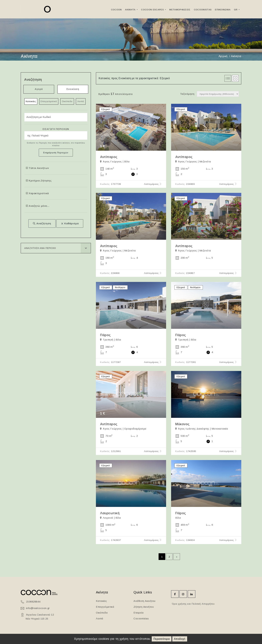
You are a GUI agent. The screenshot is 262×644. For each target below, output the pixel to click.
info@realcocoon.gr (38, 608)
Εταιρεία (139, 613)
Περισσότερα (161, 639)
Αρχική (223, 56)
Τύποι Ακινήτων (37, 168)
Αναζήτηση (42, 223)
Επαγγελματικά (49, 101)
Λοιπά (81, 101)
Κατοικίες (31, 101)
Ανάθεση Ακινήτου (145, 601)
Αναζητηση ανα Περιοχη (40, 248)
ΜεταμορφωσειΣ (180, 10)
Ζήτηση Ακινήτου (144, 607)
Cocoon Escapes (153, 10)
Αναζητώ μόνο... (38, 206)
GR (236, 10)
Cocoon (116, 10)
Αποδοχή (180, 639)
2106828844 (33, 602)
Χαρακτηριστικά (37, 193)
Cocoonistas (203, 10)
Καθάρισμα (70, 223)
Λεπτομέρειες (153, 184)
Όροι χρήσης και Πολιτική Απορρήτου (193, 604)
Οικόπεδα (67, 101)
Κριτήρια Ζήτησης (39, 181)
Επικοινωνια (223, 10)
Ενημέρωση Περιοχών (56, 153)
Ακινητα (131, 10)
